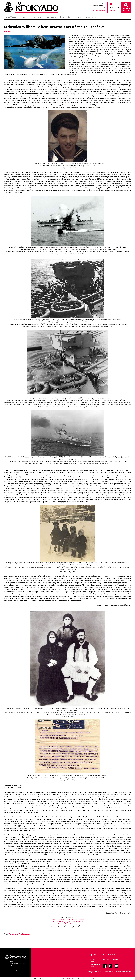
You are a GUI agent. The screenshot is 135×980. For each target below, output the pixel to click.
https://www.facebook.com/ (19, 934)
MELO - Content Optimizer (70, 979)
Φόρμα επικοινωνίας (111, 959)
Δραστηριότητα (75, 17)
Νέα (62, 17)
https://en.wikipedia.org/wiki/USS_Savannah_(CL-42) (67, 921)
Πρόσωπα (37, 17)
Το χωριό (24, 17)
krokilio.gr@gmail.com (99, 11)
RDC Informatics (97, 979)
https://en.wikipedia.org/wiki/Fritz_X (67, 923)
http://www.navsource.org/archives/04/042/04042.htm (67, 919)
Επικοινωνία (91, 17)
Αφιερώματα (51, 17)
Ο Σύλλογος (11, 17)
